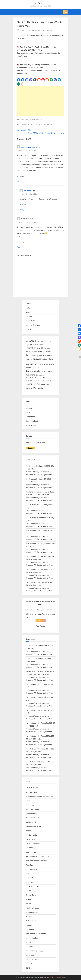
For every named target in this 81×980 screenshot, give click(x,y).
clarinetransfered (28, 147)
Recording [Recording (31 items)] (47, 371)
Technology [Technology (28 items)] (31, 384)
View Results (41, 626)
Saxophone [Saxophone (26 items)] (30, 375)
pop (51, 125)
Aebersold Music (32, 792)
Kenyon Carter (31, 895)
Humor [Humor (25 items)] (35, 352)
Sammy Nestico (32, 938)
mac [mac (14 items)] (40, 356)
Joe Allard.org (31, 891)
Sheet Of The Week (36, 120)
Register (29, 408)
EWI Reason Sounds (33, 844)
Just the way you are (41, 125)
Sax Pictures (30, 947)
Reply (19, 181)
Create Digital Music (33, 826)
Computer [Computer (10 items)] (41, 345)
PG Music (29, 925)
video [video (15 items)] (48, 384)
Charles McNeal (32, 822)
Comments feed (32, 421)
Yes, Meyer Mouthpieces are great (41, 610)
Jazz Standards (32, 869)
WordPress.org (31, 425)
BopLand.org (30, 805)
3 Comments (48, 30)
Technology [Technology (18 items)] (41, 384)
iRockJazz (30, 865)
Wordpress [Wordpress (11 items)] (29, 388)
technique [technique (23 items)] (47, 381)
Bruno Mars (23, 125)
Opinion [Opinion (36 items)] (33, 364)
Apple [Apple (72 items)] (33, 341)
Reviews (29, 316)
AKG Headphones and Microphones (39, 796)
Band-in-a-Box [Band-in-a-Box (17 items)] (46, 341)
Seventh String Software (35, 951)
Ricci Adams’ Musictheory (36, 934)
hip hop (31, 125)
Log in (28, 412)
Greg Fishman (31, 852)
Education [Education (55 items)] (31, 348)
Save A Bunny (31, 942)
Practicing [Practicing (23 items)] (30, 368)
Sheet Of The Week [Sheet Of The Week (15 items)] (32, 378)
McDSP (28, 904)
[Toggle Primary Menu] (66, 12)
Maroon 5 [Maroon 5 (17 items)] (29, 359)
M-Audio (29, 899)
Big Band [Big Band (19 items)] (29, 345)
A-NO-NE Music (32, 788)
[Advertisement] (41, 101)
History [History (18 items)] (28, 352)
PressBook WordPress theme (56, 977)
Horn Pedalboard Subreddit (36, 861)
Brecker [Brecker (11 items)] (35, 345)
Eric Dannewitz (31, 835)
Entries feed (30, 417)
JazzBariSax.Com (32, 887)
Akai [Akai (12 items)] (27, 341)
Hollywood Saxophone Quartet (37, 856)
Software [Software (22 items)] (29, 381)
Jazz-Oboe (30, 882)
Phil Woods (30, 929)
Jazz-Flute (30, 878)
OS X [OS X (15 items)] (40, 364)
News (28, 312)
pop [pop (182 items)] (51, 364)
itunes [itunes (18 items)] (48, 352)
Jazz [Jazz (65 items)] (28, 355)
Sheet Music (24, 120)
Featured (29, 308)
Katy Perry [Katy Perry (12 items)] (35, 356)
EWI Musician (31, 839)
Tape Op (29, 964)
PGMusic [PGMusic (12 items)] (45, 364)
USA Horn (29, 968)
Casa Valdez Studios (33, 818)
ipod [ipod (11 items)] (44, 352)
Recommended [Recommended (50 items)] (33, 371)
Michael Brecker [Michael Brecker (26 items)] (40, 359)
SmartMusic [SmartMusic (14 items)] (43, 378)
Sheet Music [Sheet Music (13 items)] (40, 375)
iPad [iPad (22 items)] (40, 352)
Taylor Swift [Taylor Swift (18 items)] (38, 381)
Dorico (28, 831)
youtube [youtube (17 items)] (40, 388)
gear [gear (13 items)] (49, 348)
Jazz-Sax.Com (36, 3)
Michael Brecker (32, 912)
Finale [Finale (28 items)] (44, 348)
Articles (28, 304)
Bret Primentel (31, 813)
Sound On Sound (32, 960)
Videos (28, 329)
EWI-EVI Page (31, 848)
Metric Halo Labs (32, 908)
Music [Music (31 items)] (51, 359)
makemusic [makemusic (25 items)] (47, 356)
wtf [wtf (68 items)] (34, 388)
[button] (19, 80)
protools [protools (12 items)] (37, 368)
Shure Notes (30, 955)
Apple (28, 801)
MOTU (28, 917)
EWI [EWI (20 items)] (39, 348)
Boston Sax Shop (32, 809)
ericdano (37, 30)
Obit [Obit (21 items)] (27, 364)
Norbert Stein (31, 921)
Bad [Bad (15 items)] (38, 341)
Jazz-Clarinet (31, 874)
